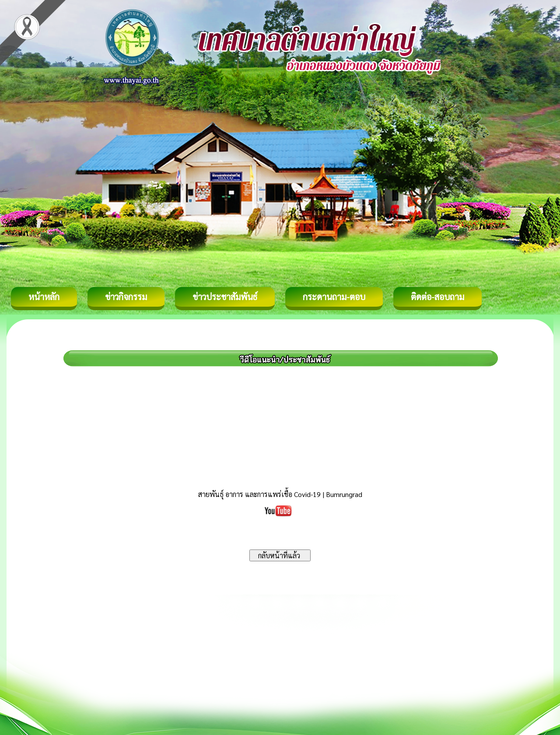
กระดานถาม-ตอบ (334, 297)
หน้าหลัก (44, 297)
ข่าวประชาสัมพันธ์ (225, 297)
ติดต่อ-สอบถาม (437, 297)
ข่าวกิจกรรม (126, 297)
